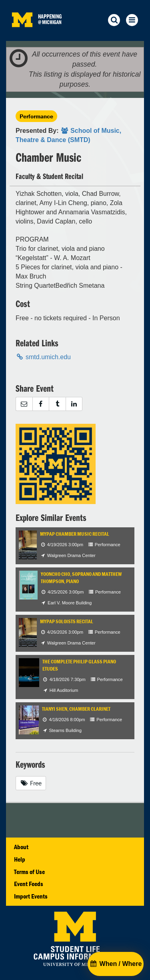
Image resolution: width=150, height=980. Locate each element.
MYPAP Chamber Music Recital (75, 534)
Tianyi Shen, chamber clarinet (76, 709)
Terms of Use (29, 872)
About (21, 847)
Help (20, 859)
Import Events (31, 896)
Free (31, 783)
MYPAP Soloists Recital (67, 621)
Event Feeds (29, 884)
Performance (36, 116)
